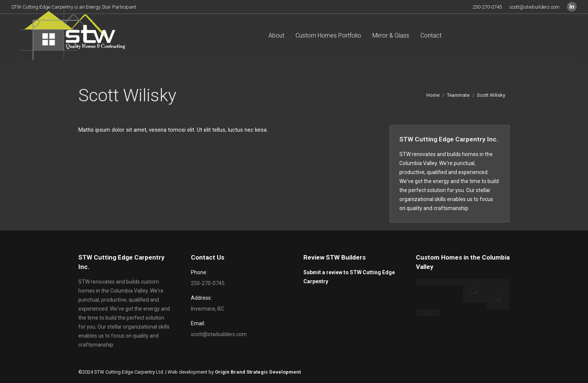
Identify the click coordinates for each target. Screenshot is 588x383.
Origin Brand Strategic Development (258, 372)
